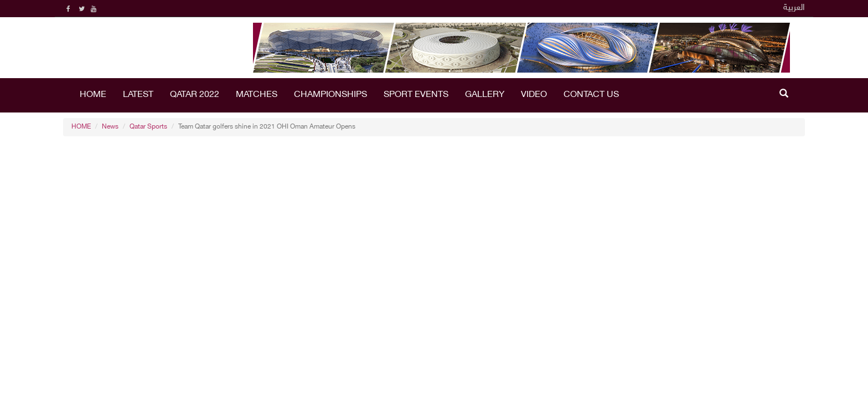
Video (534, 95)
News (110, 127)
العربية (794, 8)
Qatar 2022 (195, 95)
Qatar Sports (148, 127)
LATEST (138, 95)
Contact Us (591, 95)
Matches (257, 95)
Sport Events (416, 95)
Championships (330, 95)
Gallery (485, 95)
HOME (93, 95)
